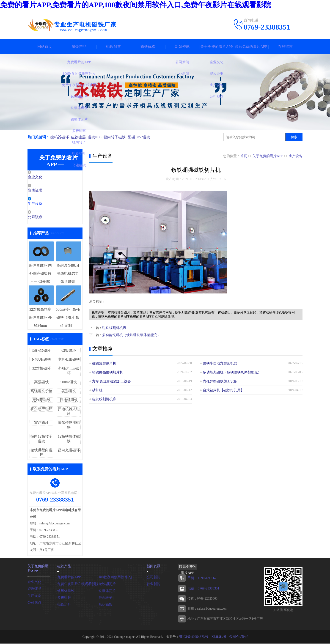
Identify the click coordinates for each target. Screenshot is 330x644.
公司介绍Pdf (237, 637)
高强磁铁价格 (41, 392)
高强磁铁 (41, 383)
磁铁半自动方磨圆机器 (219, 363)
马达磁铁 (105, 605)
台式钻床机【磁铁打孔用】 (222, 390)
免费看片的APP (68, 577)
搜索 (294, 137)
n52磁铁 (149, 137)
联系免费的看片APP (251, 47)
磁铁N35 (97, 137)
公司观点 (45, 218)
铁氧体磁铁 (65, 591)
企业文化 (45, 177)
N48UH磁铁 (41, 360)
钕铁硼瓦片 (107, 584)
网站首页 (45, 47)
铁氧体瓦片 (107, 591)
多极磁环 (64, 598)
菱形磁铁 (69, 392)
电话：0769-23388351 (202, 589)
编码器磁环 (60, 137)
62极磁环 (69, 351)
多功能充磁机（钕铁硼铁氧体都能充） (129, 335)
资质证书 (45, 191)
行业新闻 (153, 584)
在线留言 (285, 47)
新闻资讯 (182, 47)
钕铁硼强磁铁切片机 (107, 372)
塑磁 (136, 137)
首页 (244, 156)
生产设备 (45, 204)
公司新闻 (153, 577)
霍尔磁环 (41, 423)
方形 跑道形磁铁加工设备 (110, 381)
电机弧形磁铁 (69, 360)
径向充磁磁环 (69, 451)
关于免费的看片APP (216, 47)
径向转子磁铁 (118, 137)
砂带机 (97, 390)
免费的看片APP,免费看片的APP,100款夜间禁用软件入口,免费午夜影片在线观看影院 (136, 5)
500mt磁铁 (69, 383)
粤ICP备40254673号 (195, 637)
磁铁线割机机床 (113, 328)
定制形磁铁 (41, 401)
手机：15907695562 (201, 579)
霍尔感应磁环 (41, 410)
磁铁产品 (79, 47)
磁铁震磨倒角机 (103, 363)
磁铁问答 (113, 47)
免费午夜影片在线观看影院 (77, 584)
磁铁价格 (148, 47)
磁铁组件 (64, 605)
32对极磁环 (41, 369)
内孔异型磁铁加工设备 (219, 381)
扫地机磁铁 (69, 401)
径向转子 (105, 598)
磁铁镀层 (79, 137)
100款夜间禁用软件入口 (115, 577)
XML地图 (218, 637)
